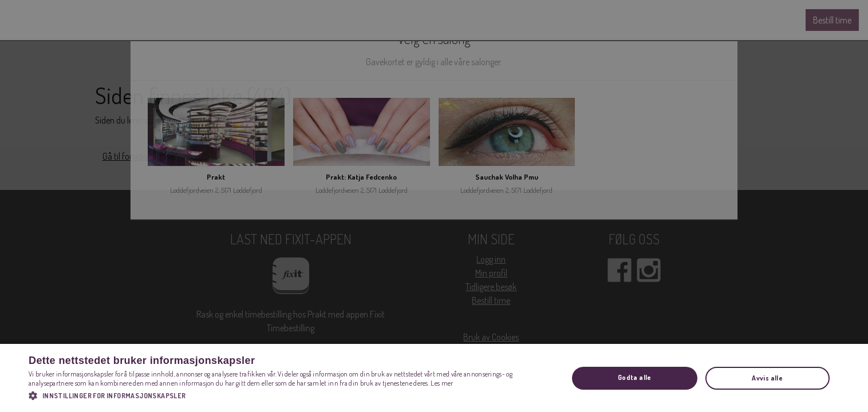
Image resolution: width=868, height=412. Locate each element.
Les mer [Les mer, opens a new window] (442, 383)
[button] (290, 395)
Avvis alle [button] (767, 378)
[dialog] (434, 206)
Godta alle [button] (635, 377)
